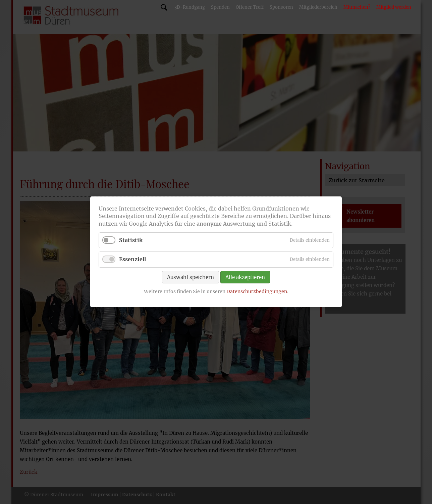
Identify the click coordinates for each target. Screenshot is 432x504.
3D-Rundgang (190, 7)
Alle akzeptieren (245, 277)
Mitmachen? (357, 7)
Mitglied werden (394, 7)
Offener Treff (250, 7)
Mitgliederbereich (318, 7)
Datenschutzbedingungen (257, 291)
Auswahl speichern (191, 277)
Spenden (220, 7)
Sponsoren (281, 7)
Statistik (131, 240)
